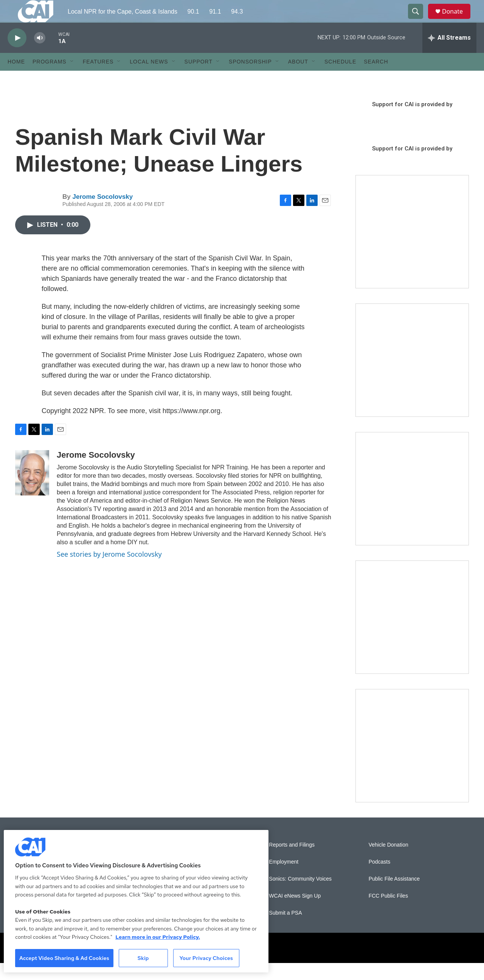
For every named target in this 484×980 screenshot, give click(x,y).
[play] (17, 55)
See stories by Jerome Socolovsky (109, 571)
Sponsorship (250, 79)
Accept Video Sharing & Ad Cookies (64, 958)
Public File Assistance (394, 896)
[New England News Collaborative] (412, 763)
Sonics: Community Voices (300, 896)
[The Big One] (412, 506)
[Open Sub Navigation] (72, 79)
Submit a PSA (285, 930)
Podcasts (380, 879)
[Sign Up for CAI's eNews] (412, 377)
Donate (457, 20)
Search (376, 79)
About (298, 79)
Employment (284, 879)
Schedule (340, 79)
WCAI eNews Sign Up (295, 913)
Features (98, 79)
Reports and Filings (292, 862)
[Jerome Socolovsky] (32, 490)
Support (199, 79)
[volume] (40, 55)
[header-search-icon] (419, 20)
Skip (143, 958)
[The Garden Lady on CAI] (412, 249)
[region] (136, 901)
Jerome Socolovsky (102, 214)
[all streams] (449, 55)
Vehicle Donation (389, 862)
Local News (149, 79)
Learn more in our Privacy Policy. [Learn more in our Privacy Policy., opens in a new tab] (158, 937)
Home (16, 79)
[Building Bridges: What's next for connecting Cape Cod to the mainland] (412, 634)
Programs (50, 79)
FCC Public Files (388, 913)
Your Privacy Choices (206, 958)
